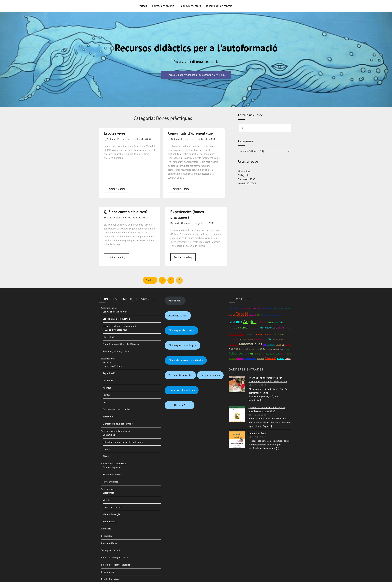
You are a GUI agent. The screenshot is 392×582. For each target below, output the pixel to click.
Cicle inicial (255, 349)
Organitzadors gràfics (273, 354)
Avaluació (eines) (178, 315)
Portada (143, 6)
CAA (269, 339)
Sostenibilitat (110, 417)
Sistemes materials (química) (115, 431)
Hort (105, 402)
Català (242, 314)
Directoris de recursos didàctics (186, 360)
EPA (283, 345)
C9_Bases (264, 349)
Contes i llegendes (112, 467)
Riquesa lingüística (112, 474)
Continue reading (116, 189)
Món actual (108, 337)
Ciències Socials (277, 339)
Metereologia (109, 522)
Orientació (270, 358)
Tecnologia (234, 345)
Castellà (237, 333)
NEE (264, 345)
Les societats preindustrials (116, 319)
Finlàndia (232, 328)
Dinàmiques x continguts (182, 345)
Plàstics (107, 456)
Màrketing (261, 359)
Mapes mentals (254, 328)
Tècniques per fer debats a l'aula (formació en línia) (196, 75)
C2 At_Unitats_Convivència (263, 334)
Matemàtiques (251, 344)
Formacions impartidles (182, 390)
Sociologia (253, 315)
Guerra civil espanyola (116, 330)
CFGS (286, 322)
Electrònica (108, 493)
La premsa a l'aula (257, 433)
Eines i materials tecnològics (116, 565)
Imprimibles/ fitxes (190, 6)
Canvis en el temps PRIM (115, 312)
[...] (262, 400)
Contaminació (110, 435)
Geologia (270, 322)
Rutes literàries (110, 482)
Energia (107, 500)
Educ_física (277, 334)
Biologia (239, 359)
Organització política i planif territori (122, 344)
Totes (283, 354)
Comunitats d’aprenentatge (190, 133)
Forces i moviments (113, 507)
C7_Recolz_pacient (243, 349)
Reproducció (109, 373)
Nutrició (107, 362)
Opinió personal (248, 339)
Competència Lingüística (114, 464)
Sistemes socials (109, 308)
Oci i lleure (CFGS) (261, 339)
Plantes (107, 395)
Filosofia (281, 359)
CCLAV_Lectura (239, 353)
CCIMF (276, 322)
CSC (275, 327)
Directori (232, 315)
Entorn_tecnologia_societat (115, 557)
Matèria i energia (111, 514)
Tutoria (261, 322)
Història (288, 359)
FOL (283, 334)
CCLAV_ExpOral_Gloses (276, 349)
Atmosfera (106, 529)
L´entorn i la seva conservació (118, 424)
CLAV (278, 344)
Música (288, 345)
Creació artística (109, 543)
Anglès (250, 321)
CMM (281, 322)
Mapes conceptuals (250, 359)
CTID (238, 328)
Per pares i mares (210, 375)
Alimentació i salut (114, 366)
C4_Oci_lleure (256, 308)
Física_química (260, 354)
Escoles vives (115, 133)
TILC (251, 354)
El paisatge (107, 536)
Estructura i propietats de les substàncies (124, 442)
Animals (107, 388)
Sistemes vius (108, 359)
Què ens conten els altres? (126, 212)
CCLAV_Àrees (233, 339)
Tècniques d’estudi (110, 550)
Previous (150, 280)
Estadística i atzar (110, 579)
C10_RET (232, 349)
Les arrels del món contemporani (119, 326)
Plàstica (244, 328)
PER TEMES (175, 300)
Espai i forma (108, 572)
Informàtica (271, 345)
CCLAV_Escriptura (284, 328)
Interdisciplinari (266, 328)
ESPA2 (259, 315)
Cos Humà (108, 381)
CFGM (287, 349)
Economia (268, 308)
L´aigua (107, 449)
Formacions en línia (163, 6)
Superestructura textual (282, 308)
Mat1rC (246, 308)
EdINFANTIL (236, 322)
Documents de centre (180, 375)
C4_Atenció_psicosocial (272, 315)
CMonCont (249, 334)
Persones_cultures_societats (117, 351)
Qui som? (179, 405)
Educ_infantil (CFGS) (236, 308)
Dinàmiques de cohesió (219, 6)
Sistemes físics (108, 489)
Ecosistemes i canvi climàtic (117, 409)
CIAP (240, 339)
